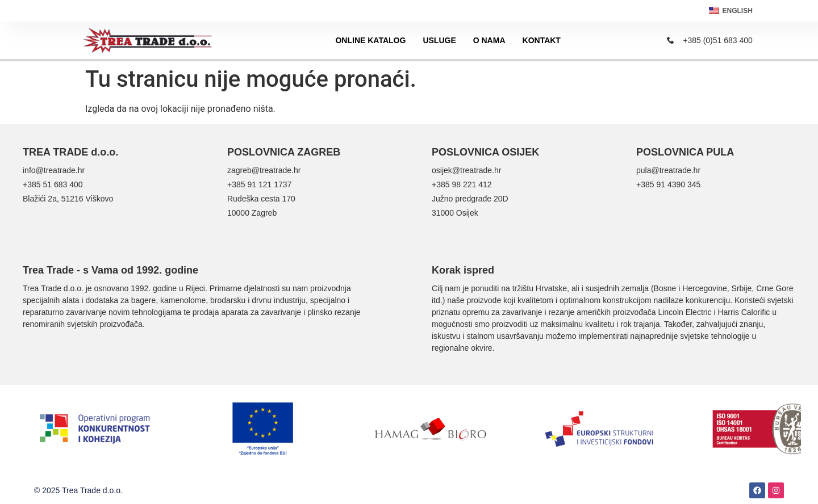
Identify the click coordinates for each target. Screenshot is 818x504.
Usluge (439, 40)
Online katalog (370, 40)
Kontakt (542, 40)
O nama (489, 40)
